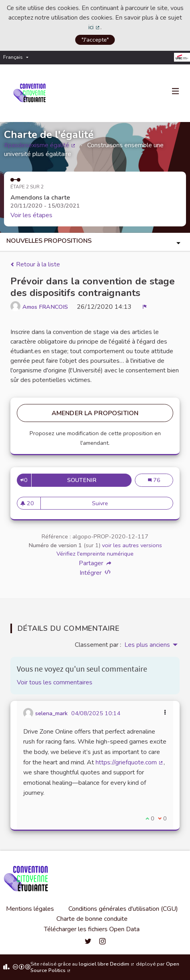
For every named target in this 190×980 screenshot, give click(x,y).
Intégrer (95, 573)
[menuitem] (18, 57)
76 (161, 480)
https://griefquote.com (130, 762)
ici (94, 27)
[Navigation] (176, 92)
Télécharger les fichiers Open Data (92, 929)
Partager (95, 563)
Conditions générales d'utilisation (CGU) (123, 909)
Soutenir (100, 480)
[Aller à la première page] (31, 93)
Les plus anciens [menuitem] (147, 645)
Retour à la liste (35, 264)
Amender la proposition (95, 413)
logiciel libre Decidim (107, 964)
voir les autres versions (132, 545)
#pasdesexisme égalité (40, 145)
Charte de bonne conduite (92, 919)
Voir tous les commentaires (55, 682)
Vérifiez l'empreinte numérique (95, 554)
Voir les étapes (31, 215)
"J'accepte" (95, 40)
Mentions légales (30, 909)
